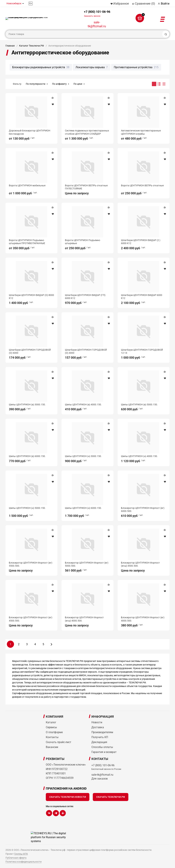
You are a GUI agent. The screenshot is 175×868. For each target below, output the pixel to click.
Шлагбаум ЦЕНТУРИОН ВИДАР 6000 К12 (142, 297)
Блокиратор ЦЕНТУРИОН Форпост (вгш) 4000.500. (84, 619)
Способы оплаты (102, 747)
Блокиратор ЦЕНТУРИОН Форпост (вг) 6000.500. (143, 510)
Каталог (51, 722)
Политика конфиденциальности (23, 862)
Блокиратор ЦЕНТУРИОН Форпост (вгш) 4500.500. (140, 564)
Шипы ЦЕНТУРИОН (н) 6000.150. (83, 508)
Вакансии (52, 747)
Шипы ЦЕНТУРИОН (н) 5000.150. (27, 508)
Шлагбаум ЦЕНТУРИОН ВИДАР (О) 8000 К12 (31, 297)
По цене (78, 84)
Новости (97, 722)
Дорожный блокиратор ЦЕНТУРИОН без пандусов (30, 132)
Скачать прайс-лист (59, 742)
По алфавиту (59, 84)
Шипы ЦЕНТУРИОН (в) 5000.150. (139, 405)
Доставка (98, 727)
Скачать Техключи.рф (111, 797)
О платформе (54, 732)
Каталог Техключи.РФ (32, 46)
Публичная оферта (16, 858)
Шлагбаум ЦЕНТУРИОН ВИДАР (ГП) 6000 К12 (85, 297)
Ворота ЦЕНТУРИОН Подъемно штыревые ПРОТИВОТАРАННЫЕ (27, 242)
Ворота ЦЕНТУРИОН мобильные (27, 185)
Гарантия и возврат (104, 752)
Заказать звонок (92, 16)
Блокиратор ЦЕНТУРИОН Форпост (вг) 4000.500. (143, 619)
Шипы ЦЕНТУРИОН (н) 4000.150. (139, 456)
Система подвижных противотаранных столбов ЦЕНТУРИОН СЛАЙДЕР (87, 132)
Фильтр (17, 84)
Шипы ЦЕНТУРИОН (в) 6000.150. (27, 456)
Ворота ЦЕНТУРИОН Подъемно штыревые (83, 242)
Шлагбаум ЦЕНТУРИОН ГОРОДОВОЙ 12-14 (142, 351)
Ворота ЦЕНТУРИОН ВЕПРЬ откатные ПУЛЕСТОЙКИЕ (86, 187)
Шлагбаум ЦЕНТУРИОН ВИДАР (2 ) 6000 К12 (141, 242)
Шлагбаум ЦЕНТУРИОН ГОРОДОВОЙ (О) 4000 (86, 351)
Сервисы (51, 727)
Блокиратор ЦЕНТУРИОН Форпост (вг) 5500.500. (31, 564)
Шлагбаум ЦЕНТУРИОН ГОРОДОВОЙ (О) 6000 (30, 351)
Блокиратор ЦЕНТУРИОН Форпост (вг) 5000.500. (87, 564)
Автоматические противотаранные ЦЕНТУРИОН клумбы (141, 132)
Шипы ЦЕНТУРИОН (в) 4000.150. (83, 405)
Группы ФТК (21, 854)
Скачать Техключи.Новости (68, 797)
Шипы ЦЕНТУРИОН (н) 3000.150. (83, 456)
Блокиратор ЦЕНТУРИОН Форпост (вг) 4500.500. (31, 619)
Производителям (102, 732)
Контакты (52, 737)
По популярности (36, 84)
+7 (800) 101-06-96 (97, 14)
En (31, 3)
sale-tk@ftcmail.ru (97, 24)
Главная (10, 46)
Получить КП (100, 737)
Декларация (99, 742)
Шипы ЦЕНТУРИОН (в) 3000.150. (27, 405)
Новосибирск (14, 3)
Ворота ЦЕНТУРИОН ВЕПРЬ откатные (142, 185)
